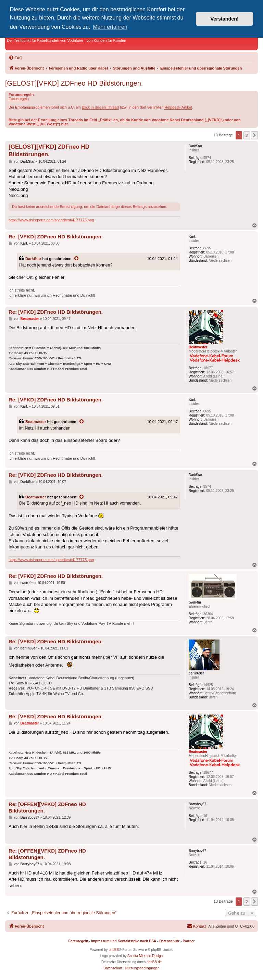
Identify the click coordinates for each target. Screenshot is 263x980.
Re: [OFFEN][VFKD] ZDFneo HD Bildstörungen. (47, 807)
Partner (189, 941)
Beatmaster (36, 422)
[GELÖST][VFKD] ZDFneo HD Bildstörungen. (74, 83)
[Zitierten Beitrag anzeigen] (77, 259)
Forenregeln (19, 99)
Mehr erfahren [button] (110, 27)
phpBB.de (154, 962)
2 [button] (247, 135)
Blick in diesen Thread (100, 107)
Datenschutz (169, 941)
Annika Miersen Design (145, 956)
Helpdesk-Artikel (178, 107)
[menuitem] (15, 58)
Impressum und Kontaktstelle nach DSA (124, 941)
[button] (254, 135)
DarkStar (33, 259)
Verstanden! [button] (225, 19)
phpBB (114, 950)
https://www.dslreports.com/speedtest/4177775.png (51, 220)
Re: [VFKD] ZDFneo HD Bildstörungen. (56, 237)
